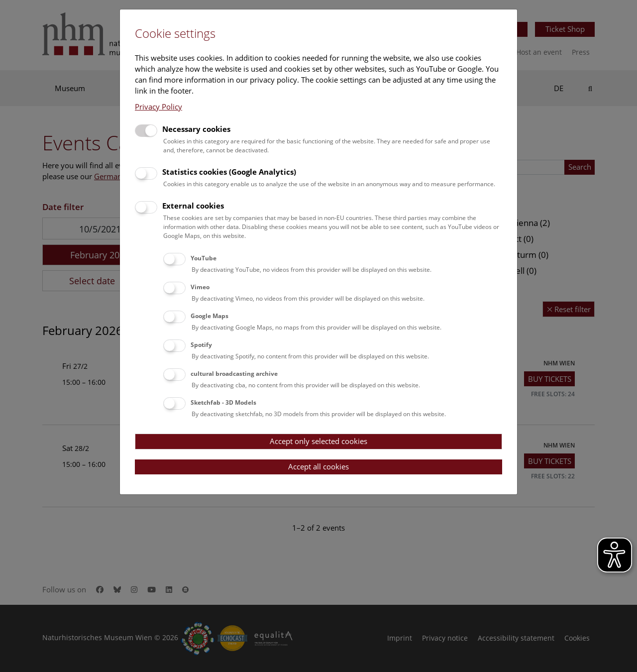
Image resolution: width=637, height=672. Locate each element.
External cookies (193, 206)
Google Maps (210, 316)
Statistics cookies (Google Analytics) (229, 172)
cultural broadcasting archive (234, 374)
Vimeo (200, 287)
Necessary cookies (196, 129)
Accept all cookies (318, 466)
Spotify (201, 345)
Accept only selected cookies (318, 441)
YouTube (204, 258)
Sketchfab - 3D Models (223, 402)
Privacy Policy (159, 107)
